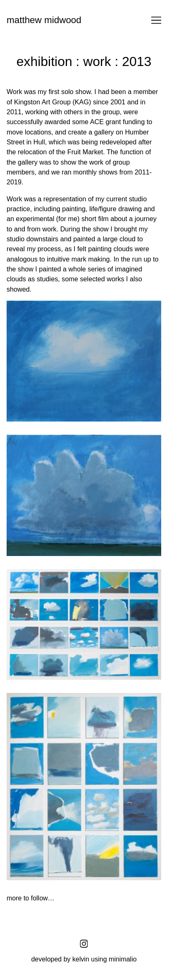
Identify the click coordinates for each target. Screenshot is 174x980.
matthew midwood (44, 20)
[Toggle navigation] (156, 20)
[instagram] (84, 944)
